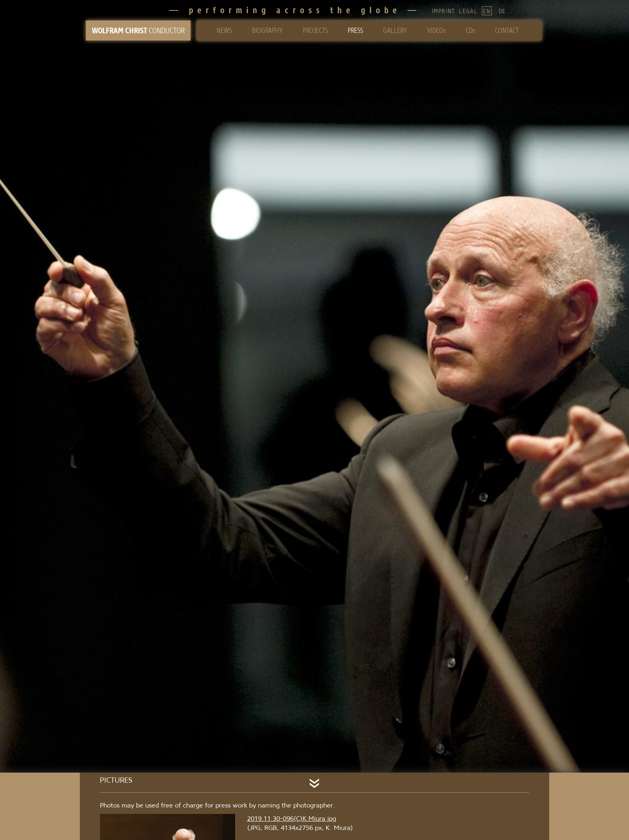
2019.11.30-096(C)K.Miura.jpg (292, 818)
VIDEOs (436, 30)
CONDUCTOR (138, 30)
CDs (470, 30)
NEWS (224, 30)
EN (487, 11)
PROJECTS (315, 30)
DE (502, 11)
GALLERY (395, 30)
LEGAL (468, 11)
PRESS (355, 30)
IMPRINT (443, 11)
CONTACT (507, 30)
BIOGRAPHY (267, 30)
